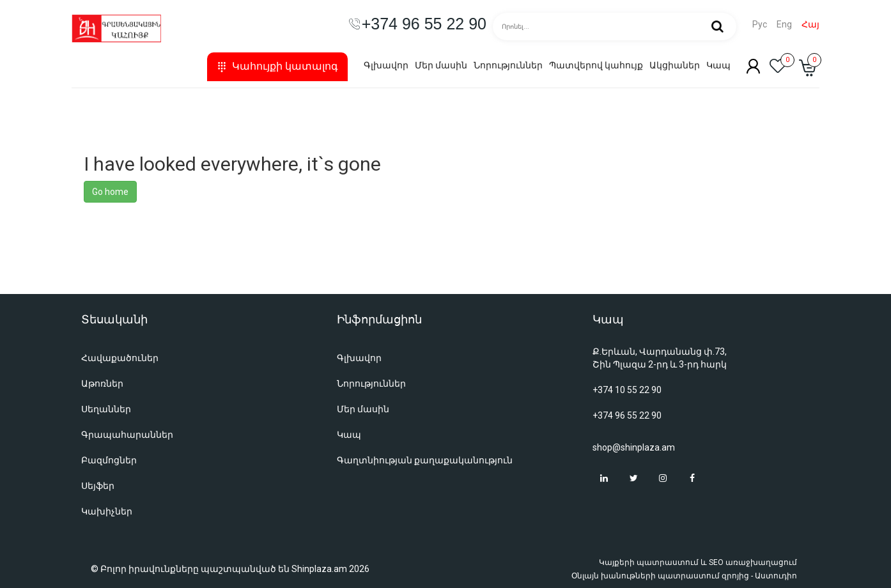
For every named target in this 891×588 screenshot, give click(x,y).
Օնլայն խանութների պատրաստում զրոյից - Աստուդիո (684, 576)
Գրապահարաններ (127, 435)
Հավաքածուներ (120, 358)
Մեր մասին (441, 65)
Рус (760, 25)
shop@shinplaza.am (634, 447)
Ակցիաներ (675, 65)
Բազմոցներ (109, 460)
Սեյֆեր (98, 486)
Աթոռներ (102, 383)
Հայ (810, 25)
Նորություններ (508, 65)
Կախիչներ (107, 511)
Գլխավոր (386, 65)
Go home (110, 192)
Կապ (718, 65)
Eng (784, 25)
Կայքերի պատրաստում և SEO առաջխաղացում (698, 562)
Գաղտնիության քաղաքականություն (425, 460)
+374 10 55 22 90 (627, 390)
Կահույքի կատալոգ (277, 66)
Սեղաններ (106, 409)
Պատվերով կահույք (596, 65)
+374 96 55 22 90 (627, 415)
